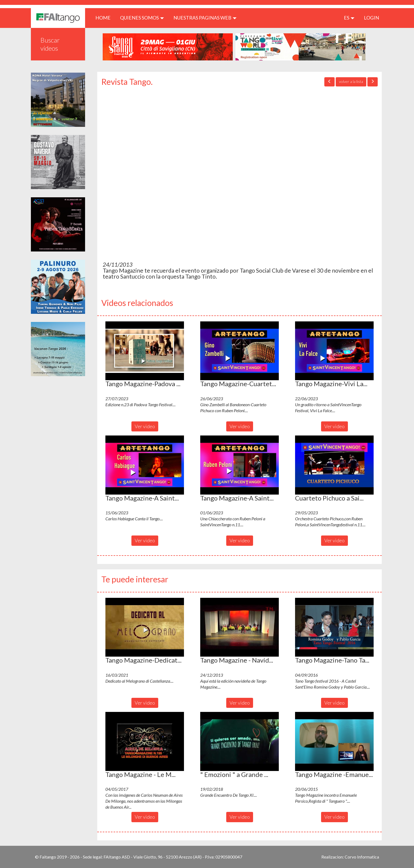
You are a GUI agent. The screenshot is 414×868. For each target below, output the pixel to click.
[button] (145, 351)
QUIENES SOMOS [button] (142, 18)
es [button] (349, 18)
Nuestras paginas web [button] (205, 18)
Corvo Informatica (362, 857)
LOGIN (371, 18)
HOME (105, 17)
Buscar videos (50, 44)
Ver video (145, 426)
